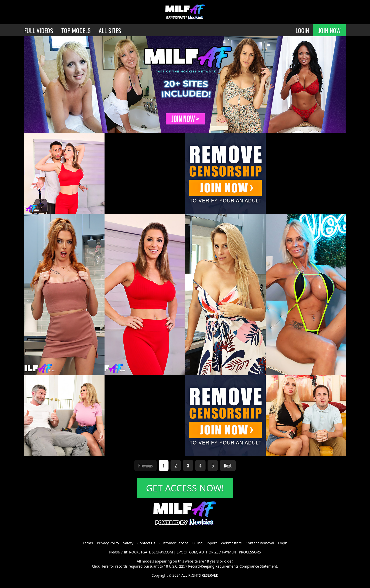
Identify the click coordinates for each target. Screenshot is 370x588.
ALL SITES (110, 30)
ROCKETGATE (140, 552)
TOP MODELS (76, 30)
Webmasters (231, 543)
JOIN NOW (329, 30)
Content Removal (260, 543)
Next (228, 465)
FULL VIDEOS (39, 30)
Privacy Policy (108, 543)
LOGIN (302, 30)
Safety (128, 543)
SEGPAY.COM (162, 552)
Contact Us (146, 543)
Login (283, 543)
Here (105, 566)
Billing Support (205, 543)
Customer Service (174, 543)
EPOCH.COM (187, 552)
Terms (88, 543)
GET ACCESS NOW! (185, 488)
